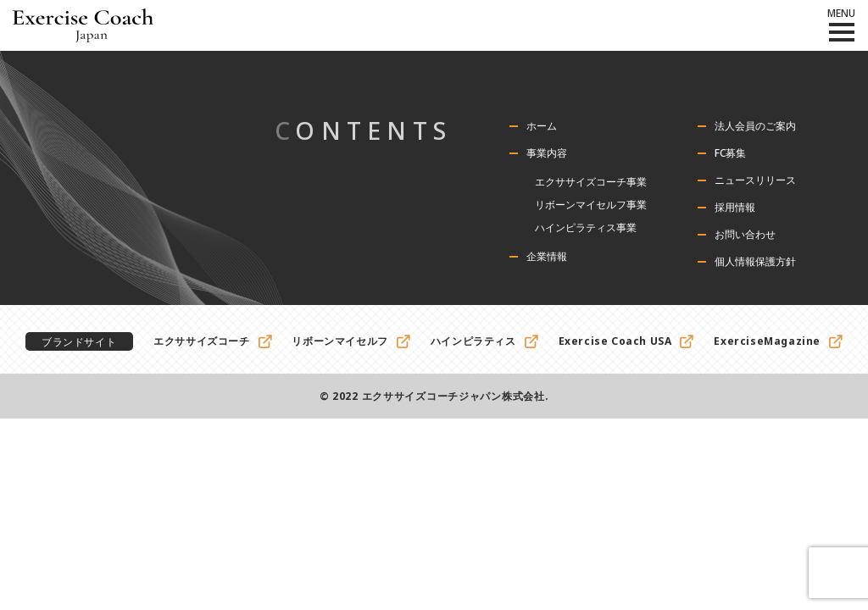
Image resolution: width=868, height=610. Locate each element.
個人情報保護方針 (755, 262)
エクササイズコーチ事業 (591, 182)
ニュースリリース (755, 180)
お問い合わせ (745, 235)
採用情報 (735, 208)
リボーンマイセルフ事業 (591, 205)
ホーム (542, 126)
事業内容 (547, 153)
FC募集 (730, 153)
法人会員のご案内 (755, 126)
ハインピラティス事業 (586, 227)
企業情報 (547, 257)
